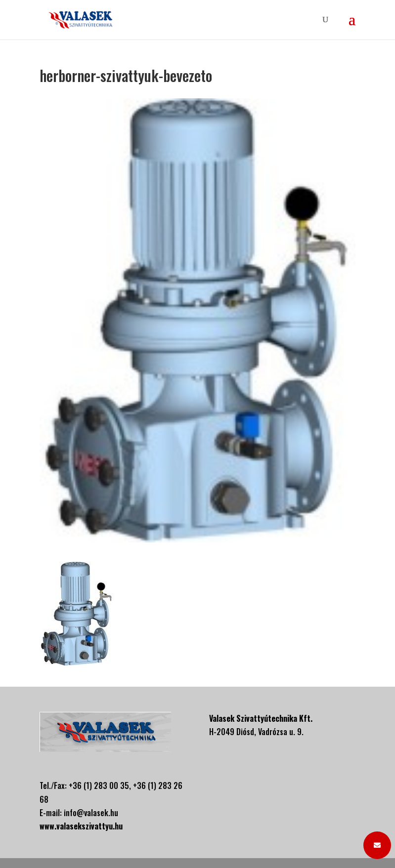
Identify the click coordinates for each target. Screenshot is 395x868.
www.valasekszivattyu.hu (81, 826)
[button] (377, 845)
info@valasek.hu (91, 813)
